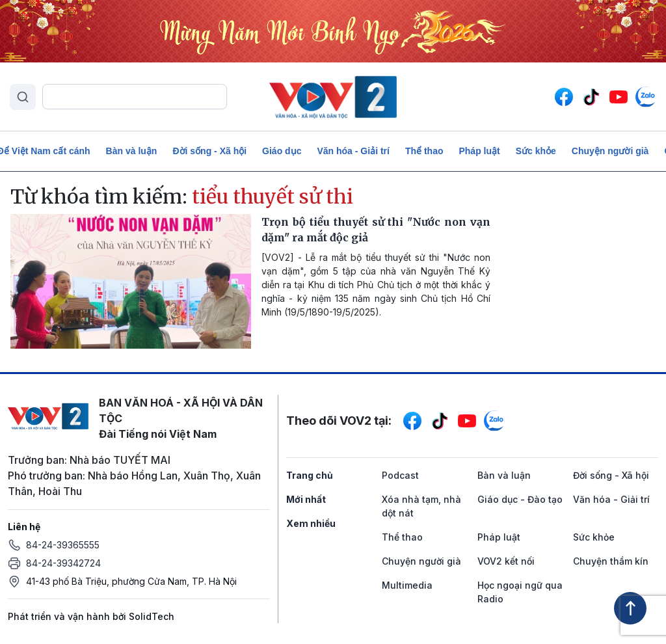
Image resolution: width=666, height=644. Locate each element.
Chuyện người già (610, 151)
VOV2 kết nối (506, 561)
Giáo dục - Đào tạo (520, 499)
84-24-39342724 (63, 563)
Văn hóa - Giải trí (353, 151)
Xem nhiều (311, 523)
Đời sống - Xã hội (209, 151)
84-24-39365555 (63, 545)
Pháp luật (479, 151)
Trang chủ (310, 475)
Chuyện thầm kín (611, 561)
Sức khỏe (536, 151)
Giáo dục (282, 151)
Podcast (400, 475)
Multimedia (407, 585)
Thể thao (424, 151)
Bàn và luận (132, 151)
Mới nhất (306, 499)
